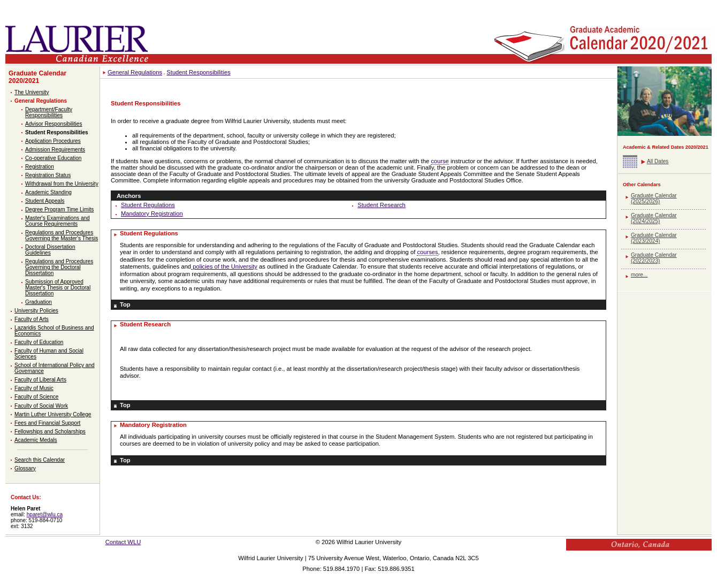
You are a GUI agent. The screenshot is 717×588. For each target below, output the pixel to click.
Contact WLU (123, 542)
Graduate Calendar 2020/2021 (37, 77)
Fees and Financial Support (47, 423)
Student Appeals (45, 201)
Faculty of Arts (32, 319)
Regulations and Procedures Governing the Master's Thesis (62, 235)
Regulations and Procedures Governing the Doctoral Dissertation (59, 267)
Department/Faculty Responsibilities (49, 112)
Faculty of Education (39, 342)
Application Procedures (53, 141)
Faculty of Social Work (41, 406)
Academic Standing (48, 192)
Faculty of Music (34, 388)
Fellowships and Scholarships (50, 432)
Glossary (25, 468)
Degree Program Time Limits (59, 209)
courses (427, 252)
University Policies (36, 311)
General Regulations (41, 101)
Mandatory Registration (152, 213)
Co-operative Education (53, 158)
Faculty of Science (36, 397)
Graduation (39, 302)
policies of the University (224, 266)
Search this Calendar (40, 460)
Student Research (382, 205)
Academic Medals (36, 440)
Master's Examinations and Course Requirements (58, 221)
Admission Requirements (55, 150)
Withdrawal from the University (62, 184)
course (440, 161)
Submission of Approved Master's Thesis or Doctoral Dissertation (58, 288)
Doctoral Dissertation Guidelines (50, 250)
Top (125, 304)
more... (639, 275)
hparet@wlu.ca (45, 514)
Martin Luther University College (53, 414)
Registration (40, 167)
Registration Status (48, 175)
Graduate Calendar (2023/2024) (654, 238)
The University (32, 92)
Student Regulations (148, 205)
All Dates (658, 161)
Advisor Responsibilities (54, 124)
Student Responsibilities (57, 132)
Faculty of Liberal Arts (40, 380)
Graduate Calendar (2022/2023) (654, 258)
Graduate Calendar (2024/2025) (654, 218)
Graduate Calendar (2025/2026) (654, 198)
